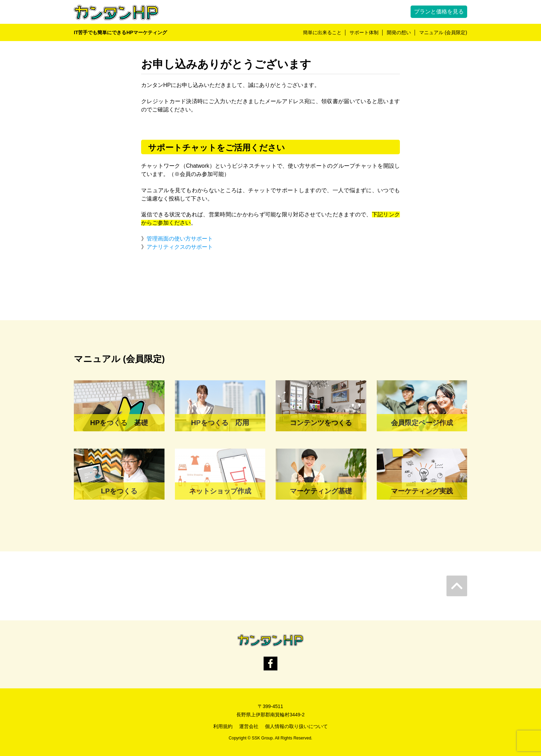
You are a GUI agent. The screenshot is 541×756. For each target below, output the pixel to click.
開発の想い (399, 32)
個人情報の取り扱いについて (296, 726)
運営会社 (249, 726)
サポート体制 (364, 32)
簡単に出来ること (322, 32)
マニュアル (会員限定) (443, 32)
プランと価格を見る (439, 12)
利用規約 (223, 726)
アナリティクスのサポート (180, 247)
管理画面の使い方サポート (180, 239)
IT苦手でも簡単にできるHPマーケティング (120, 32)
